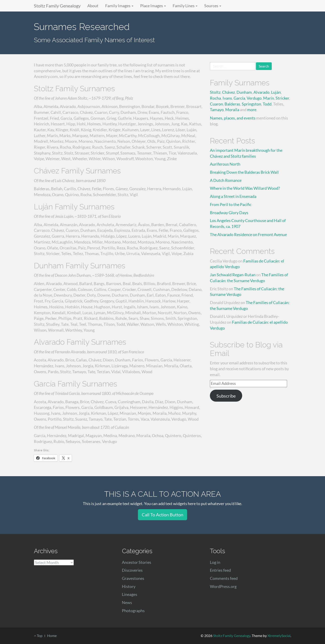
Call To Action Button (162, 515)
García (239, 98)
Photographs (133, 611)
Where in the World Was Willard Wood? (245, 188)
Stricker (282, 98)
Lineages (130, 594)
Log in (215, 562)
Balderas (232, 104)
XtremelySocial (279, 636)
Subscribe (226, 396)
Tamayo (217, 110)
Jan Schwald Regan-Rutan (233, 275)
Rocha (215, 98)
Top (38, 636)
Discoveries (132, 570)
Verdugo (254, 98)
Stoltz (215, 92)
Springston (251, 104)
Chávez (229, 92)
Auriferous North (225, 164)
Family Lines (185, 6)
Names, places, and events (233, 118)
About (93, 6)
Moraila (232, 110)
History (129, 586)
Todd (267, 104)
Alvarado (261, 92)
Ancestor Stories (137, 562)
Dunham (244, 92)
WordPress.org (223, 586)
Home (52, 636)
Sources (213, 6)
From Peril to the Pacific (231, 204)
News (127, 602)
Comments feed (224, 578)
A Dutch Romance (226, 180)
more (252, 110)
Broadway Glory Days (229, 213)
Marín (269, 98)
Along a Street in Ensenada (233, 196)
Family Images (119, 6)
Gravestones (133, 578)
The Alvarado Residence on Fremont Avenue (248, 234)
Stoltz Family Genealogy (57, 6)
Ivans (227, 98)
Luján (276, 92)
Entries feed (220, 570)
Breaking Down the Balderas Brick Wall (244, 172)
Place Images (153, 6)
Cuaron (216, 104)
